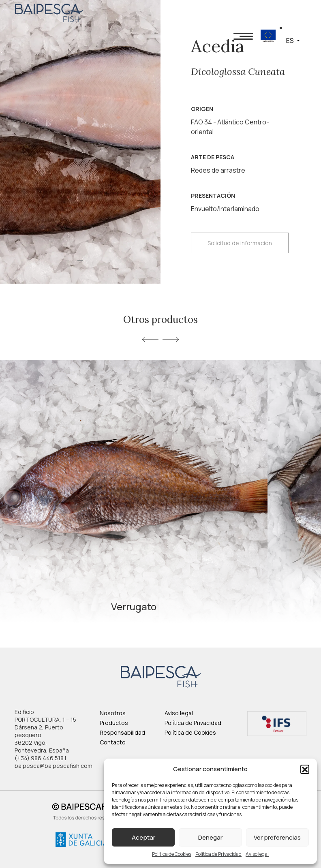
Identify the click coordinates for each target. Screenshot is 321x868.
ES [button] (291, 41)
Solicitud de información (240, 243)
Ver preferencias (277, 837)
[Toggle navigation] (243, 36)
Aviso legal (257, 854)
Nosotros (113, 713)
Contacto (113, 742)
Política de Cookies (172, 854)
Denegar (210, 837)
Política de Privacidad (218, 854)
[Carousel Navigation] (160, 339)
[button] (305, 769)
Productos (114, 723)
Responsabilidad (122, 732)
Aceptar (143, 837)
